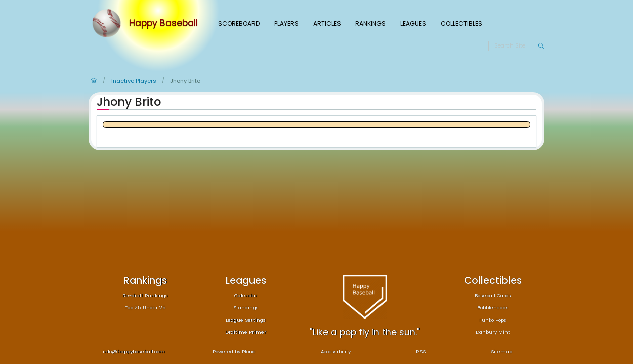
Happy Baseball (163, 23)
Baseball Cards (493, 295)
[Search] (516, 46)
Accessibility (336, 352)
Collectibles (461, 24)
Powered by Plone (234, 352)
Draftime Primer (246, 332)
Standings (246, 308)
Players (286, 24)
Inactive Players (134, 81)
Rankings (370, 24)
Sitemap (501, 352)
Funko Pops (493, 320)
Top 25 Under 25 (145, 308)
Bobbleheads (493, 308)
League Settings (246, 320)
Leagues (413, 24)
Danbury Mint (493, 332)
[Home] (109, 23)
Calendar (246, 295)
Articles (327, 24)
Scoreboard (239, 24)
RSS (421, 352)
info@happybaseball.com (134, 352)
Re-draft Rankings (145, 295)
